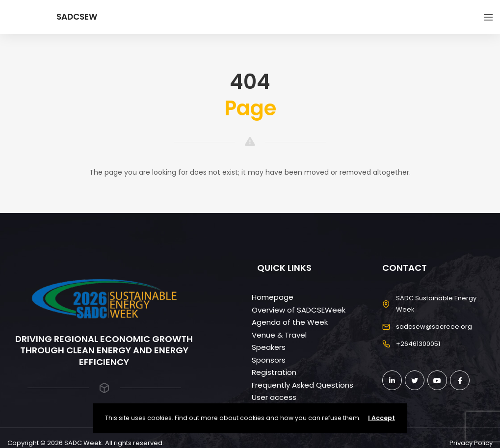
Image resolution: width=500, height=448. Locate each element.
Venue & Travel (279, 335)
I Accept (382, 418)
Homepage (273, 297)
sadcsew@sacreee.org (434, 327)
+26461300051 (418, 344)
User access (274, 397)
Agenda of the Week (290, 322)
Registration (274, 372)
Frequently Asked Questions (303, 385)
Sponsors (269, 360)
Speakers (269, 347)
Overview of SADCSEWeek (299, 310)
